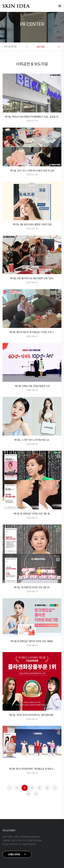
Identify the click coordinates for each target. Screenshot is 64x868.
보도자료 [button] (40, 47)
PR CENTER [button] (10, 47)
